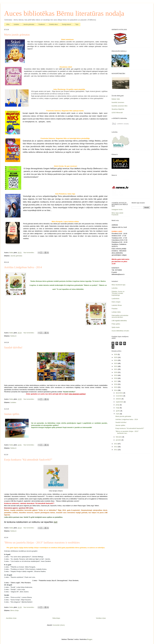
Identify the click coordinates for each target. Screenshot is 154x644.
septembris (120, 402)
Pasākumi (42, 24)
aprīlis (118, 411)
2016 (116, 384)
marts (118, 414)
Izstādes (16, 24)
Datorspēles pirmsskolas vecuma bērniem (120, 316)
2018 (116, 378)
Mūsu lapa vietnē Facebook (117, 214)
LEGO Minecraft (117, 113)
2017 (116, 381)
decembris (120, 393)
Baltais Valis (116, 99)
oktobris (119, 399)
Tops (77, 24)
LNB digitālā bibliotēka (119, 321)
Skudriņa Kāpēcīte (118, 109)
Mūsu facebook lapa (118, 285)
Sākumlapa (56, 618)
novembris (120, 396)
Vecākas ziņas (101, 618)
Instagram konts (117, 209)
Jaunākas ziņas (11, 618)
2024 (116, 360)
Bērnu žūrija (14, 610)
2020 (116, 372)
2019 (116, 375)
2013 (116, 444)
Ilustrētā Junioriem (118, 102)
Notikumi (13, 336)
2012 (116, 447)
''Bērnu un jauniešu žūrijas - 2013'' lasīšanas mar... (127, 432)
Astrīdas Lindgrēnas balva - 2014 (23, 267)
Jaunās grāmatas (29, 24)
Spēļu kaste (116, 327)
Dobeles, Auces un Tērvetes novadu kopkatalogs (118, 293)
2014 (116, 390)
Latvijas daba (116, 312)
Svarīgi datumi (66, 24)
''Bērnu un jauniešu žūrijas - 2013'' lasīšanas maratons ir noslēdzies (42, 542)
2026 (116, 354)
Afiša (8, 24)
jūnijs (118, 405)
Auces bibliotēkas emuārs (120, 331)
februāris (119, 437)
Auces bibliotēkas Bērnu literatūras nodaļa (64, 13)
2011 (116, 450)
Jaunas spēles (12, 414)
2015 (116, 387)
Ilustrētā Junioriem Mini (120, 106)
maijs (118, 408)
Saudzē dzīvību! (13, 347)
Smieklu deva (53, 24)
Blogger (90, 639)
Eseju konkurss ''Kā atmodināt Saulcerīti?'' (28, 460)
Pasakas (115, 309)
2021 (116, 369)
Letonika (114, 288)
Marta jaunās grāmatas (17, 35)
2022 (116, 366)
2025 (116, 357)
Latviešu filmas (117, 305)
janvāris (119, 440)
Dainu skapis (116, 302)
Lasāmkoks (115, 299)
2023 (116, 363)
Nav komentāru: (29, 253)
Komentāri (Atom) (59, 625)
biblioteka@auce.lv (118, 274)
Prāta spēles (116, 324)
